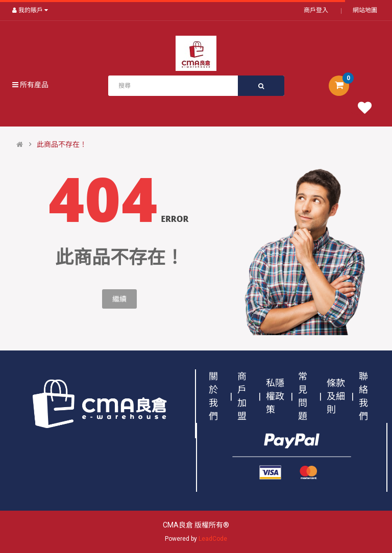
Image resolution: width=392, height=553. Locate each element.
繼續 (119, 299)
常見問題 (303, 396)
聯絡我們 (363, 396)
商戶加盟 (242, 396)
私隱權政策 (275, 396)
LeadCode (213, 539)
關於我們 (213, 396)
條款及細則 (336, 396)
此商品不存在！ (62, 144)
